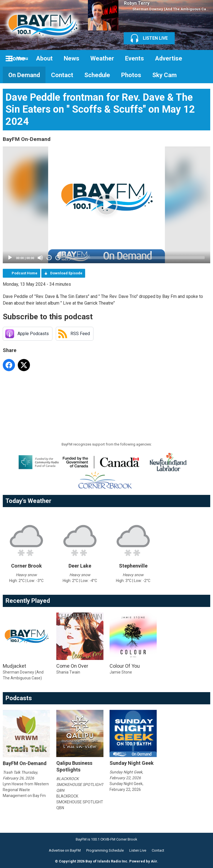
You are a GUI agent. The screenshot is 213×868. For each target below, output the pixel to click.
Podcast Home (25, 273)
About (44, 58)
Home (17, 58)
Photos (131, 75)
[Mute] (40, 258)
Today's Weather (28, 501)
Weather (102, 58)
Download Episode (66, 273)
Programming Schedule (105, 850)
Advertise (169, 58)
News (72, 58)
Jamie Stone (121, 672)
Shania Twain (68, 672)
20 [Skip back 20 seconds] (49, 258)
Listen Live (138, 850)
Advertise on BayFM (65, 850)
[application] (106, 205)
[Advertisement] (104, 389)
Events (135, 58)
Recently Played (28, 601)
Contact (62, 75)
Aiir (154, 861)
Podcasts (19, 698)
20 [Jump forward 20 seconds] (58, 258)
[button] (106, 205)
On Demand (24, 75)
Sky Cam (164, 75)
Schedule (97, 75)
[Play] (10, 258)
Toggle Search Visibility (202, 58)
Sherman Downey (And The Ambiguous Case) (172, 9)
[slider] (135, 258)
